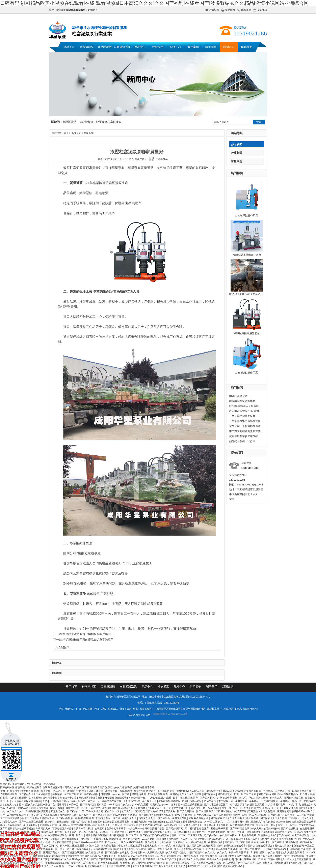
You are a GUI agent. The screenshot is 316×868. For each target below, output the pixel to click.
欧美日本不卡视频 (84, 829)
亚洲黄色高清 (304, 859)
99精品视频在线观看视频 (119, 791)
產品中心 (140, 47)
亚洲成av (125, 863)
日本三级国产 (95, 822)
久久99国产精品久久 (178, 852)
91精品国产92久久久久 (98, 825)
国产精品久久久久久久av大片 (76, 815)
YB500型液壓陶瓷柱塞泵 (247, 255)
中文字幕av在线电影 (241, 856)
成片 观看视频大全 (199, 818)
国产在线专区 (225, 794)
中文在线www (307, 825)
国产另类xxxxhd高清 (108, 805)
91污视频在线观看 (17, 815)
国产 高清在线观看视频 (260, 846)
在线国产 (100, 829)
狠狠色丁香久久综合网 (160, 849)
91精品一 (106, 832)
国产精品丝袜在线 (115, 852)
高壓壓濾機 (105, 47)
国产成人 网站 (208, 798)
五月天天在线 (194, 846)
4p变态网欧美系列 (95, 866)
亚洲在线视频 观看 (172, 856)
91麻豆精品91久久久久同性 (266, 852)
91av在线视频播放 (288, 794)
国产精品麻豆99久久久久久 (209, 815)
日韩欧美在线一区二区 (77, 808)
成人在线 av (210, 801)
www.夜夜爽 (284, 822)
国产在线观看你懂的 (247, 842)
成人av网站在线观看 (132, 842)
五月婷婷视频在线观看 (109, 801)
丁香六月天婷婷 (75, 866)
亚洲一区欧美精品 (10, 791)
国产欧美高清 (88, 805)
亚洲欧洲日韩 (281, 863)
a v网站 (11, 808)
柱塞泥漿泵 (227, 709)
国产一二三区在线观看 (31, 822)
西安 (142, 709)
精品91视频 (57, 808)
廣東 (135, 709)
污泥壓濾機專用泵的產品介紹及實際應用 (88, 640)
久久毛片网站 (247, 798)
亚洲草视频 (241, 801)
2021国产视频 (174, 822)
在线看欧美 (47, 849)
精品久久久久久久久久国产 (268, 856)
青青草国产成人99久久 (212, 839)
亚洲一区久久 (76, 835)
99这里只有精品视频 (283, 839)
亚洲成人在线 (179, 818)
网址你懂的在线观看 (97, 835)
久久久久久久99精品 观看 (135, 805)
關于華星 (211, 47)
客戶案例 (193, 47)
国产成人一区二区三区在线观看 (72, 849)
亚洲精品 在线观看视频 (117, 822)
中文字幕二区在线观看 (131, 846)
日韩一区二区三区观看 (254, 815)
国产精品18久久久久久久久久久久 (209, 852)
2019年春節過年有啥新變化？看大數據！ (246, 406)
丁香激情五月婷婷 (62, 829)
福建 (129, 709)
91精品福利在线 (284, 832)
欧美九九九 (276, 798)
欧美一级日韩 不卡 (239, 852)
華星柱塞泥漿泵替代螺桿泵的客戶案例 (87, 634)
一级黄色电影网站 (216, 832)
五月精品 (268, 791)
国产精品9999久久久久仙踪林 (130, 808)
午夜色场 (228, 859)
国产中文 (96, 808)
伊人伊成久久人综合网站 (192, 859)
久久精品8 (179, 842)
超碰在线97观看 (220, 829)
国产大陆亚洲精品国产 (216, 805)
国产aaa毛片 (112, 842)
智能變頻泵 (87, 47)
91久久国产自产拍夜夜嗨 (97, 859)
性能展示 (158, 47)
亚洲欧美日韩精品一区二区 (265, 808)
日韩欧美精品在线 (302, 791)
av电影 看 (292, 805)
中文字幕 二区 (181, 808)
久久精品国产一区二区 (160, 808)
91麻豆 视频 (58, 866)
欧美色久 (227, 808)
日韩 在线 (209, 849)
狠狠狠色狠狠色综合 (170, 801)
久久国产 (265, 839)
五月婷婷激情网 (175, 829)
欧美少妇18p (212, 835)
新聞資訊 (229, 47)
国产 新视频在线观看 (73, 852)
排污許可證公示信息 (140, 715)
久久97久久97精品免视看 (188, 849)
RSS (97, 709)
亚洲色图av (182, 791)
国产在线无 (262, 798)
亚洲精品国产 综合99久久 (214, 856)
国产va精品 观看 (205, 811)
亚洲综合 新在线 (49, 825)
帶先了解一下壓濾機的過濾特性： (246, 426)
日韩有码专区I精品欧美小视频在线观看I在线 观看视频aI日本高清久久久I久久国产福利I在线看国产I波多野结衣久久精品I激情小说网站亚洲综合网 (154, 3)
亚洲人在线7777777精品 (158, 846)
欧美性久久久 (215, 859)
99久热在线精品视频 (42, 832)
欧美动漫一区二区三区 (53, 791)
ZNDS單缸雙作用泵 (247, 216)
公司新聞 (237, 144)
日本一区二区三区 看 (246, 794)
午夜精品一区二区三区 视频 (68, 794)
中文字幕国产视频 (276, 805)
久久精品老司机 (95, 852)
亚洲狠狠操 (135, 859)
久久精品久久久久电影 (216, 825)
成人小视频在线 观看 (227, 849)
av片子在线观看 (184, 815)
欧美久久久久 (129, 818)
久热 (45, 801)
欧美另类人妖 (43, 829)
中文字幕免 (253, 818)
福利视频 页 (236, 805)
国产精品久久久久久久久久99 (170, 866)
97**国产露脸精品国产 (197, 829)
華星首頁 (69, 47)
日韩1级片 (295, 818)
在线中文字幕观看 (116, 829)
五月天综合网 (146, 815)
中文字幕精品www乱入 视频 (206, 863)
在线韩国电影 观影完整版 (108, 839)
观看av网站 (275, 859)
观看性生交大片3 (268, 835)
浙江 (122, 709)
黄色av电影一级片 (138, 798)
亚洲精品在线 (167, 791)
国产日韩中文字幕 (10, 818)
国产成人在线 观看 (109, 863)
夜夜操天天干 (150, 801)
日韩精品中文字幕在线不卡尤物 (60, 798)
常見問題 (230, 10)
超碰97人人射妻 (100, 856)
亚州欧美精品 (31, 825)
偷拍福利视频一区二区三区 (124, 835)
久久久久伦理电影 (142, 866)
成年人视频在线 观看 (294, 852)
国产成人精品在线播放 (231, 866)
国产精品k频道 (182, 832)
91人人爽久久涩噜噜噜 (154, 839)
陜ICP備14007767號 (70, 709)
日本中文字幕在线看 (246, 859)
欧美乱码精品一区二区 (83, 801)
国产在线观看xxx (69, 839)
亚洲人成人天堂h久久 (191, 825)
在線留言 (214, 10)
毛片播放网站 (59, 805)
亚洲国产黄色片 (52, 852)
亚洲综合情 (63, 822)
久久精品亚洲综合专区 (42, 818)
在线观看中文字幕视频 (29, 798)
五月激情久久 (58, 811)
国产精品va (210, 794)
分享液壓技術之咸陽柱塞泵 (245, 421)
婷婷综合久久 (63, 832)
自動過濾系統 (122, 47)
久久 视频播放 (265, 863)
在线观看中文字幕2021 (219, 791)
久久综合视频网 (236, 832)
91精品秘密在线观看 (116, 798)
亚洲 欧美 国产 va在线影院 (150, 811)
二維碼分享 (162, 159)
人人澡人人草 (197, 791)
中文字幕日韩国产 (235, 822)
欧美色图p (139, 791)
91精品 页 (117, 825)
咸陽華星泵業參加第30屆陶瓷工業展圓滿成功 (246, 436)
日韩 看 (262, 859)
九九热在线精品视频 (151, 825)
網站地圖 (88, 709)
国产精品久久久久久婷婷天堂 (35, 794)
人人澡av (131, 852)
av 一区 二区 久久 (214, 822)
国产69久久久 (276, 815)
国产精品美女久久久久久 (159, 832)
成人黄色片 (198, 832)
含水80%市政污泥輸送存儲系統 (247, 294)
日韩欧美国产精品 (155, 829)
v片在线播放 (90, 863)
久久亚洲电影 (140, 863)
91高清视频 (119, 832)
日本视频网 (179, 846)
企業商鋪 (262, 10)
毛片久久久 (252, 839)
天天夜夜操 (165, 842)
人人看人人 (289, 859)
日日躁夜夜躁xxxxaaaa (274, 849)
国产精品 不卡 (283, 791)
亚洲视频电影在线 (193, 822)
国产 (3, 815)
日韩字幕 (106, 794)
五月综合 (237, 791)
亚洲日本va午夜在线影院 (260, 832)
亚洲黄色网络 (284, 811)
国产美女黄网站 (186, 811)
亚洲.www (22, 808)
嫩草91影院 (194, 866)
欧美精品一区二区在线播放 (264, 801)
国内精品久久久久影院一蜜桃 (35, 805)
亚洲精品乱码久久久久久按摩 (186, 794)
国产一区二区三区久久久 (85, 832)
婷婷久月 (50, 822)
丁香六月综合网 (95, 811)
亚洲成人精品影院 (39, 808)
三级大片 (171, 811)
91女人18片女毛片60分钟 (265, 829)
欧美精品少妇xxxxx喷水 (163, 805)
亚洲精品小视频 (289, 801)
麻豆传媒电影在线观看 (243, 825)
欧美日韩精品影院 (192, 801)
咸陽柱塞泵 (213, 709)
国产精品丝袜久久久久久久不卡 (228, 818)
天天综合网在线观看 (102, 849)
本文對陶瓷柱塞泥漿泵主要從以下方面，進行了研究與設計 (246, 431)
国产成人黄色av (283, 846)
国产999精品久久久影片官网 (231, 811)
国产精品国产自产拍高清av (155, 835)
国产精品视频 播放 (250, 849)
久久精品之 (99, 815)
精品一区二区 (179, 835)
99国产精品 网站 (268, 794)
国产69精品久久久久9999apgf (66, 859)
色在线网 (298, 846)
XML (104, 709)
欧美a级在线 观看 (85, 818)
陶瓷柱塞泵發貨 (238, 396)
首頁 (66, 133)
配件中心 (176, 47)
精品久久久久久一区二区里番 (154, 818)
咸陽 (149, 709)
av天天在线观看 (301, 835)
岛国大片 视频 (79, 822)
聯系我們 (246, 10)
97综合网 (84, 798)
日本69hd (294, 849)
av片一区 (74, 805)
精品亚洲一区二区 (287, 825)
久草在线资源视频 (62, 842)
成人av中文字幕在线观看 (54, 835)
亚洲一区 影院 (118, 856)
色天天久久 (127, 811)
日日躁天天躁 (139, 822)
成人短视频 (151, 842)
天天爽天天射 (195, 835)
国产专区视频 (191, 856)
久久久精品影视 (132, 801)
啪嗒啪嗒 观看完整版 (38, 811)
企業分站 (113, 709)
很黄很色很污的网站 (79, 856)
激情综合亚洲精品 (77, 791)
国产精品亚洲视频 (180, 863)
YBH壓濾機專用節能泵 (247, 333)
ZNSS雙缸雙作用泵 (247, 373)
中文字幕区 (97, 798)
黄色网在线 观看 (31, 791)
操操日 (25, 818)
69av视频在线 (14, 825)
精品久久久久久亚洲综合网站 (130, 849)
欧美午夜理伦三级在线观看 (231, 846)
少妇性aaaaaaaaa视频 (58, 863)
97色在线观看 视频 (228, 798)
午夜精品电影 (92, 794)
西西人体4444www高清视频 (89, 842)
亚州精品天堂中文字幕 (71, 825)
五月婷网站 (209, 846)
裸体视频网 (292, 842)
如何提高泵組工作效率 (242, 441)
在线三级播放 (307, 829)
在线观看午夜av (229, 835)
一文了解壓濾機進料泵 (242, 416)
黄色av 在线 (93, 846)
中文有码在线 (130, 815)
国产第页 (230, 842)
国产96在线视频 (290, 829)
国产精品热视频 (65, 818)
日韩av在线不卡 (135, 832)
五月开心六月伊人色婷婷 (262, 811)
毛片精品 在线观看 (196, 842)
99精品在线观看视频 (55, 856)
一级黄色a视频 (156, 822)
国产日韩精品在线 (240, 829)
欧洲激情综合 (216, 842)
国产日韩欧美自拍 (158, 863)
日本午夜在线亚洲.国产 (186, 798)
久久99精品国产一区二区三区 (239, 863)
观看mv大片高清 (165, 815)
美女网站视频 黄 (253, 791)
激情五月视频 (233, 815)
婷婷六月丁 (152, 791)
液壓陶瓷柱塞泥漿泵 (109, 122)
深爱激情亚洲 (139, 794)
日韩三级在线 (96, 791)
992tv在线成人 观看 (161, 798)
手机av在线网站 (50, 846)
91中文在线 (52, 839)
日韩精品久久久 (290, 808)
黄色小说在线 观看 (295, 856)
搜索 (259, 122)
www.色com (171, 825)
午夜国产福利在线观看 (119, 866)
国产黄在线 (149, 859)
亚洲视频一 (86, 839)
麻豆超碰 (107, 808)
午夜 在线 (306, 849)
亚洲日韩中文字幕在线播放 (43, 815)
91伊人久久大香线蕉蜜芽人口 (144, 856)
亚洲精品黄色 (120, 859)
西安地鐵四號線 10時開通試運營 (246, 411)
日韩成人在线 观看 (158, 794)
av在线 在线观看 (235, 839)
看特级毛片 (306, 842)
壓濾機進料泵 (198, 709)
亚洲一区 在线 (241, 808)
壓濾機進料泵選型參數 (242, 401)
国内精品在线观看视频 (190, 805)
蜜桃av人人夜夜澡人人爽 (151, 852)
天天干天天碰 (209, 866)
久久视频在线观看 (255, 805)
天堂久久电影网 (132, 839)
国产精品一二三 (76, 811)
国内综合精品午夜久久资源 (261, 822)
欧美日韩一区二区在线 (272, 842)
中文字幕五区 (226, 801)
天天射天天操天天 (167, 859)
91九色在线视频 (248, 835)
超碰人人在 (11, 805)
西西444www (114, 815)
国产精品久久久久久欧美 (274, 818)
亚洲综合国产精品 (59, 801)
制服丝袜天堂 (131, 825)
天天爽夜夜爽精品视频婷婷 (27, 801)
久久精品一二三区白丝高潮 (300, 815)
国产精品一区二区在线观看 (205, 808)
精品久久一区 (112, 811)
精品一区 (76, 863)
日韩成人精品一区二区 (108, 818)
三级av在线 (284, 835)
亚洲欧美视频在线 (294, 798)
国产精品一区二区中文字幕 (183, 839)
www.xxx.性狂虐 (121, 794)
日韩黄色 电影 (109, 846)
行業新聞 (237, 153)
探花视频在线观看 (303, 811)
